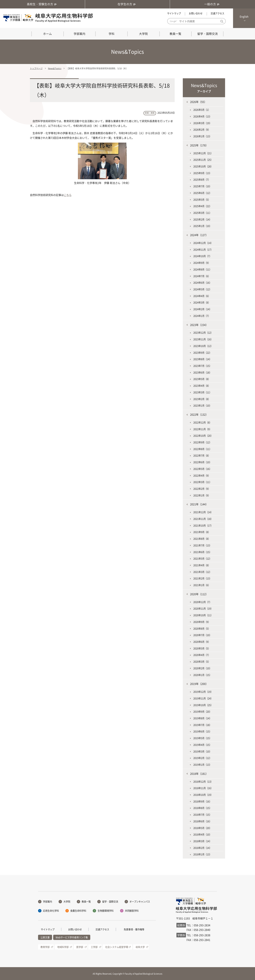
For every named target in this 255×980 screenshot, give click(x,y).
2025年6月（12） (202, 193)
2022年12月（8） (202, 422)
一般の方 (213, 4)
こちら (68, 195)
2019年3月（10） (202, 751)
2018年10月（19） (203, 795)
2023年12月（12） (203, 333)
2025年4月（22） (202, 206)
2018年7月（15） (202, 815)
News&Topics (55, 68)
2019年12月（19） (203, 692)
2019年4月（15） (202, 745)
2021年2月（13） (202, 578)
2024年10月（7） (202, 256)
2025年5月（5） (202, 200)
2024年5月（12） (202, 289)
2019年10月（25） (203, 705)
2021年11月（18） (203, 519)
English (244, 16)
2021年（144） (199, 504)
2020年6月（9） (202, 642)
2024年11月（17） (203, 250)
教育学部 (45, 947)
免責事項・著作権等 (134, 929)
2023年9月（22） (202, 353)
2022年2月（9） (202, 489)
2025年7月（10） (202, 186)
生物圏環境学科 (106, 911)
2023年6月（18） (202, 372)
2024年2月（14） (202, 309)
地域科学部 (63, 947)
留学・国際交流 (208, 34)
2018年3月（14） (202, 841)
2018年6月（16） (202, 821)
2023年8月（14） (202, 359)
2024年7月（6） (202, 276)
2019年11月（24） (203, 698)
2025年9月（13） (202, 173)
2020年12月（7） (202, 602)
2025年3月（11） (202, 213)
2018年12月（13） (203, 782)
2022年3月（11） (202, 482)
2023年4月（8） (202, 386)
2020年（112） (199, 594)
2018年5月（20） (202, 828)
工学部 (94, 947)
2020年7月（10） (202, 635)
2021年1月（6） (202, 585)
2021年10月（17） (203, 525)
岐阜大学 (140, 947)
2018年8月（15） (202, 808)
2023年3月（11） (202, 392)
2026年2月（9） (202, 130)
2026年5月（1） (202, 110)
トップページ (36, 68)
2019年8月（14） (202, 718)
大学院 (143, 34)
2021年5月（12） (202, 559)
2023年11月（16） (203, 339)
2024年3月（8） (202, 302)
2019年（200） (199, 684)
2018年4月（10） (202, 834)
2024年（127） (199, 235)
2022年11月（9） (202, 429)
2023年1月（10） (202, 406)
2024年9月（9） (202, 263)
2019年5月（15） (202, 738)
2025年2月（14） (202, 219)
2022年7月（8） (202, 455)
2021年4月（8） (202, 565)
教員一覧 (175, 34)
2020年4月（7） (202, 655)
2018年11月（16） (203, 788)
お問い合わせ (196, 13)
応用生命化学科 (51, 911)
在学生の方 (127, 4)
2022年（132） (199, 414)
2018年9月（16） (202, 801)
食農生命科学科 (78, 911)
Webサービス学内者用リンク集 (72, 937)
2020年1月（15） (202, 675)
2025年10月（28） (203, 166)
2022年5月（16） (202, 469)
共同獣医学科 (132, 911)
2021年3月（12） (202, 572)
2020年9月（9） (202, 622)
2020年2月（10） (202, 668)
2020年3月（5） (202, 662)
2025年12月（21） (203, 153)
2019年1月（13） (202, 765)
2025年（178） (199, 145)
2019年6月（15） (202, 731)
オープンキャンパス (140, 902)
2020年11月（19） (203, 609)
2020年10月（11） (203, 615)
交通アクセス (217, 13)
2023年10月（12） (203, 346)
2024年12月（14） (203, 243)
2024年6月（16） (202, 283)
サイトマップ (174, 13)
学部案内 (80, 34)
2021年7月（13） (202, 545)
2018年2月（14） (202, 848)
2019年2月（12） (202, 758)
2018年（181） (199, 774)
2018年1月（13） (202, 854)
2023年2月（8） (202, 399)
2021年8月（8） (202, 539)
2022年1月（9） (202, 495)
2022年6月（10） (202, 462)
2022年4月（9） (202, 476)
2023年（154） (199, 325)
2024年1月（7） (202, 316)
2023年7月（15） (202, 366)
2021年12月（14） (203, 512)
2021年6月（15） (202, 552)
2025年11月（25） (203, 160)
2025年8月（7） (202, 180)
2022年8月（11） (202, 449)
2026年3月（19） (202, 123)
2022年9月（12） (202, 442)
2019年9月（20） (202, 712)
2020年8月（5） (202, 629)
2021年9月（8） (202, 532)
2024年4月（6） (202, 296)
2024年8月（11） (202, 269)
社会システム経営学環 (117, 947)
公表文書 (45, 937)
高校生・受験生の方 (42, 4)
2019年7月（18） (202, 725)
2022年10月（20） (203, 436)
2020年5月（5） (202, 648)
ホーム (47, 34)
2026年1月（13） (202, 136)
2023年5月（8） (202, 379)
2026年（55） (198, 102)
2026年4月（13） (202, 116)
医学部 (80, 947)
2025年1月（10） (202, 226)
